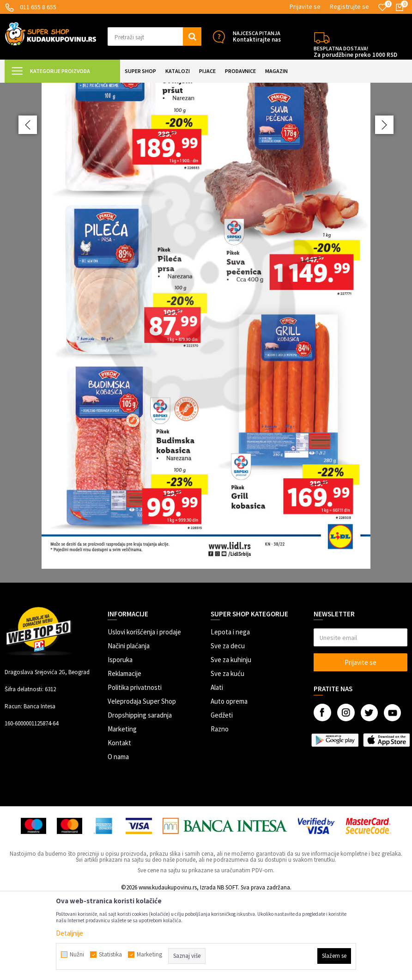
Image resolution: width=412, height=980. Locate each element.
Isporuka (120, 742)
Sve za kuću (227, 756)
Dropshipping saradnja (140, 798)
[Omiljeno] (382, 7)
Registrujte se (349, 6)
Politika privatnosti (135, 770)
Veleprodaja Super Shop (142, 784)
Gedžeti (222, 798)
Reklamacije (124, 756)
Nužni (77, 955)
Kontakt (119, 825)
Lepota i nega (230, 715)
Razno (220, 812)
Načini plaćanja (129, 728)
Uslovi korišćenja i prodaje (144, 715)
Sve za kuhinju (231, 742)
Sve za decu (228, 728)
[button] (154, 37)
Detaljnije (70, 933)
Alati (217, 770)
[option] (206, 374)
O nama (118, 839)
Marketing (122, 812)
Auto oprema (229, 784)
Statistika (110, 955)
